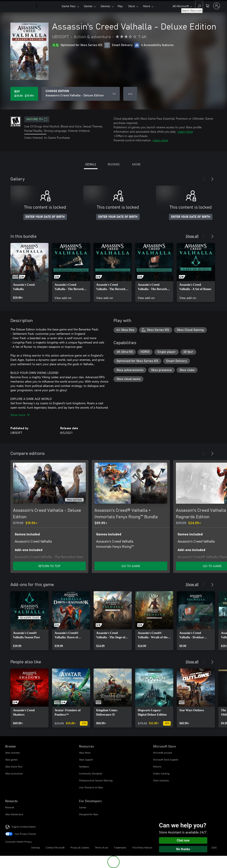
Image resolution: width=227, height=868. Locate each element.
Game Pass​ (69, 6)
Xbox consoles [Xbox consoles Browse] (13, 753)
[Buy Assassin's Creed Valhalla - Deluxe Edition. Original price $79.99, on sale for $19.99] (24, 94)
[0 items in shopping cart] (208, 6)
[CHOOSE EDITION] (81, 94)
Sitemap (36, 847)
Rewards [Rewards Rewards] (10, 807)
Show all (192, 236)
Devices (105, 6)
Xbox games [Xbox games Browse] (11, 760)
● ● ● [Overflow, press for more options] (130, 94)
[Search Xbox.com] (199, 6)
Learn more (185, 131)
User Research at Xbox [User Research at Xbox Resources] (91, 787)
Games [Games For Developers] (83, 807)
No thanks (183, 849)
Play (120, 6)
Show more (20, 415)
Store (132, 6)
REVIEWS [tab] (114, 164)
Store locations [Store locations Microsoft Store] (161, 780)
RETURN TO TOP (49, 566)
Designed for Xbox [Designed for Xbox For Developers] (89, 814)
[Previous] (204, 179)
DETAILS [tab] (91, 164)
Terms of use (102, 847)
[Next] (212, 179)
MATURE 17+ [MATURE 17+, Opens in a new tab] (37, 119)
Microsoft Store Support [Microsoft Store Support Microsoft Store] (166, 760)
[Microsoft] (20, 6)
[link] (29, 272)
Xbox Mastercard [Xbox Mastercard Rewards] (14, 814)
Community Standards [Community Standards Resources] (91, 773)
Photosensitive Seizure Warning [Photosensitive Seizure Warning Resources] (96, 780)
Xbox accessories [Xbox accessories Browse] (14, 773)
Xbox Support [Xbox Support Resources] (86, 760)
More (147, 6)
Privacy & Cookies (80, 847)
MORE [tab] (136, 164)
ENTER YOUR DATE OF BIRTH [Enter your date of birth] (45, 217)
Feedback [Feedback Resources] (84, 767)
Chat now (183, 840)
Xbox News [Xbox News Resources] (85, 753)
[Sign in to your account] (217, 6)
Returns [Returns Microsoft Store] (157, 767)
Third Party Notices (142, 847)
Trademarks (120, 847)
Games (88, 6)
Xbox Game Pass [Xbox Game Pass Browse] (14, 767)
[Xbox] (49, 6)
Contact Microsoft (55, 847)
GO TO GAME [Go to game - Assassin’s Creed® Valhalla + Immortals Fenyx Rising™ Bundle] (131, 566)
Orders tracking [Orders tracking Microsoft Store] (161, 773)
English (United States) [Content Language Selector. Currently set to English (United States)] (24, 827)
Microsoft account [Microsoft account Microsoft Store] (163, 753)
